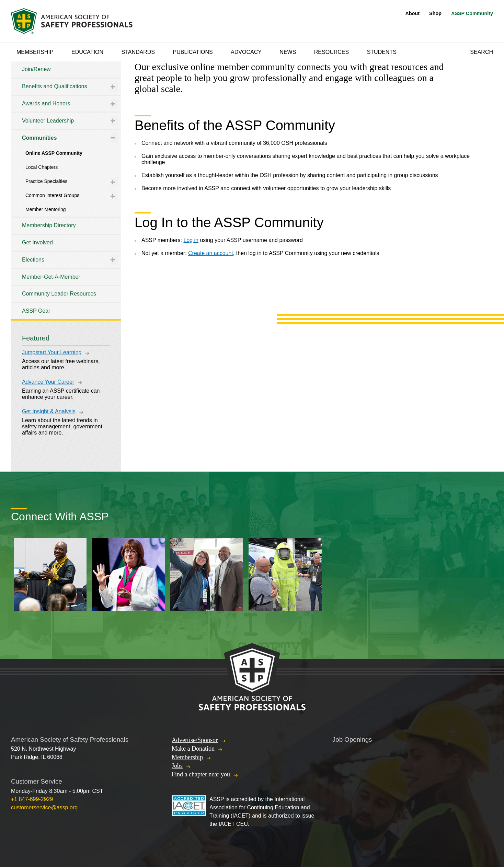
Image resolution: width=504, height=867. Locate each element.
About (413, 13)
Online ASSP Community (54, 153)
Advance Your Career (48, 382)
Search (482, 52)
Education (87, 52)
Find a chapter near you (201, 774)
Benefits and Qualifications (54, 86)
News (288, 52)
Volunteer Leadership (48, 121)
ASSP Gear (36, 311)
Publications (193, 52)
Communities (39, 138)
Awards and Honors (46, 103)
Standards (138, 52)
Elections (33, 260)
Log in (191, 240)
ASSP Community (472, 13)
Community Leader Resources (59, 294)
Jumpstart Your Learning (52, 352)
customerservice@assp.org (44, 807)
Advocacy (246, 52)
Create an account (211, 253)
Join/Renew (36, 69)
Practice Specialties (46, 181)
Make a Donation (193, 749)
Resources (331, 52)
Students (382, 52)
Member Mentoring (46, 209)
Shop (435, 13)
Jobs (177, 766)
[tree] (66, 190)
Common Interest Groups (52, 195)
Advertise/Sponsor (195, 740)
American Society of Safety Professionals (72, 21)
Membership (35, 52)
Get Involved (37, 242)
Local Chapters (42, 167)
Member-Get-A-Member (51, 277)
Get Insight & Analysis (49, 411)
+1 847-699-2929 (32, 799)
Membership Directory (49, 225)
